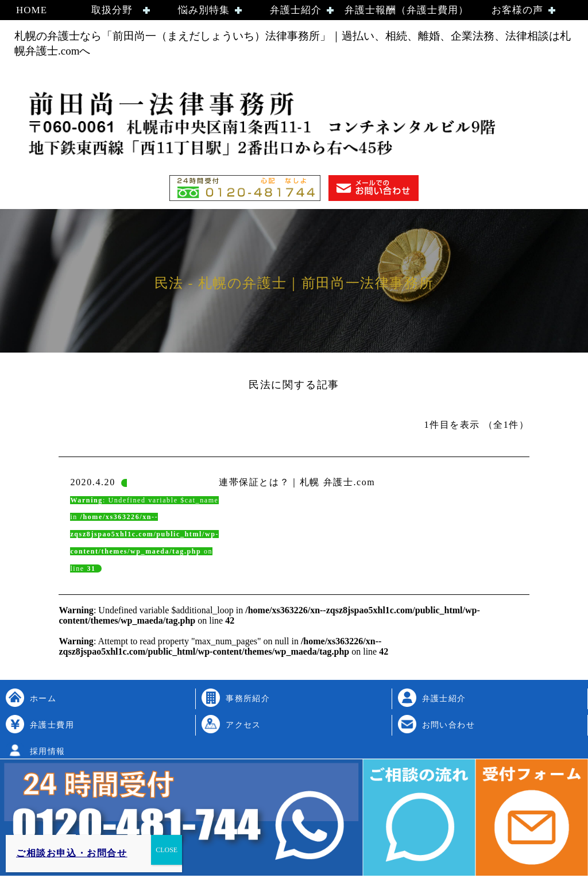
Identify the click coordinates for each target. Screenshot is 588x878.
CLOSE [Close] (167, 850)
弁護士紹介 (296, 10)
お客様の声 (517, 10)
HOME (32, 10)
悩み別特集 (204, 10)
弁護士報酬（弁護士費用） (407, 10)
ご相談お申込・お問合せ (72, 853)
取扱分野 (112, 10)
